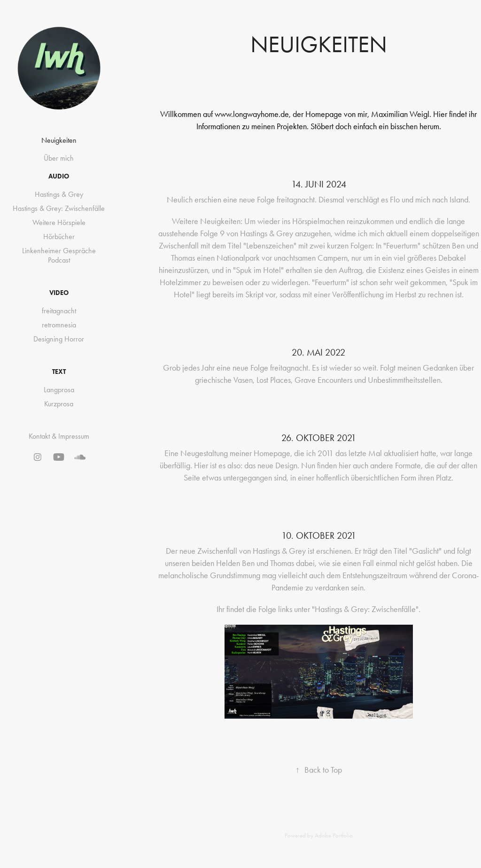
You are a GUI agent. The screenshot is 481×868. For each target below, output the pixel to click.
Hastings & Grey (59, 194)
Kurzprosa (59, 404)
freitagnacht (59, 311)
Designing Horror (59, 339)
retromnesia (59, 325)
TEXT (59, 372)
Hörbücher (59, 236)
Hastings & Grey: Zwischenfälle (59, 208)
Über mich (59, 158)
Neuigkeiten (59, 140)
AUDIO (59, 176)
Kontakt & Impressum (59, 436)
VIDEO (59, 293)
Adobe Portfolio (334, 835)
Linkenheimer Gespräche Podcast (59, 255)
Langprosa (59, 390)
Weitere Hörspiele (59, 222)
